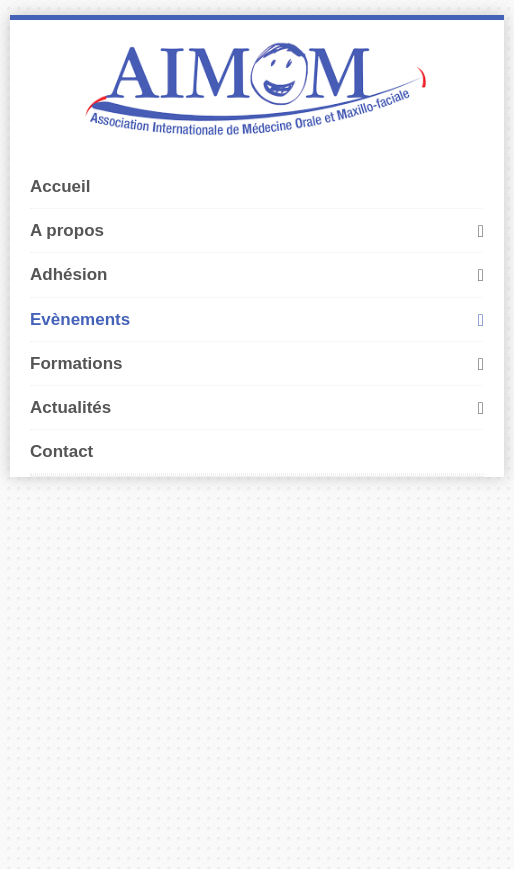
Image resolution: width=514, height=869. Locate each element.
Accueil (60, 186)
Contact (61, 451)
